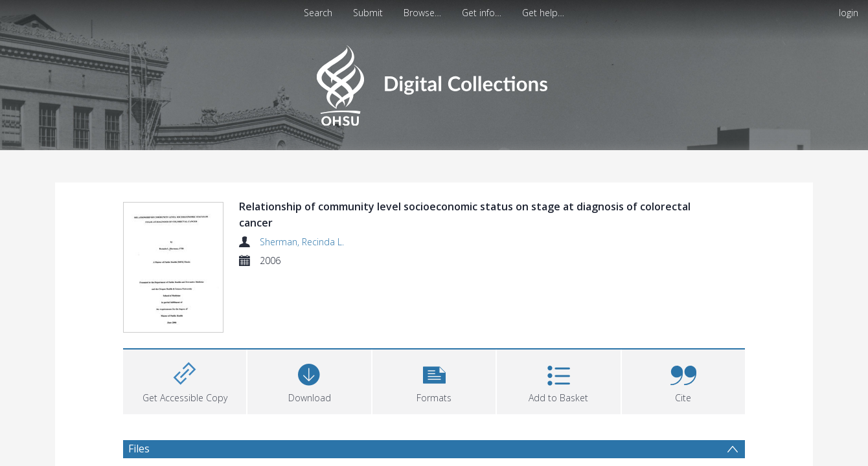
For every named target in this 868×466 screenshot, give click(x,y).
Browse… (422, 13)
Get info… (482, 13)
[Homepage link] (434, 82)
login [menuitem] (849, 13)
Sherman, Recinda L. (302, 242)
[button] (434, 380)
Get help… (543, 13)
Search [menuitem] (318, 13)
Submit (368, 13)
